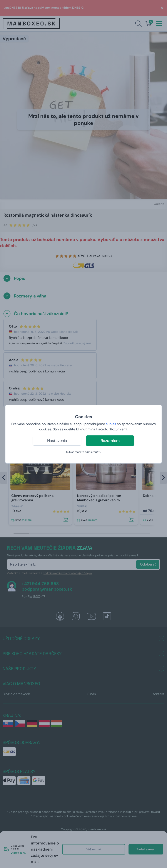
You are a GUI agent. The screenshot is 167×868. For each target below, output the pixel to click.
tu (100, 452)
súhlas (111, 424)
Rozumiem (110, 441)
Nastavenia (57, 441)
